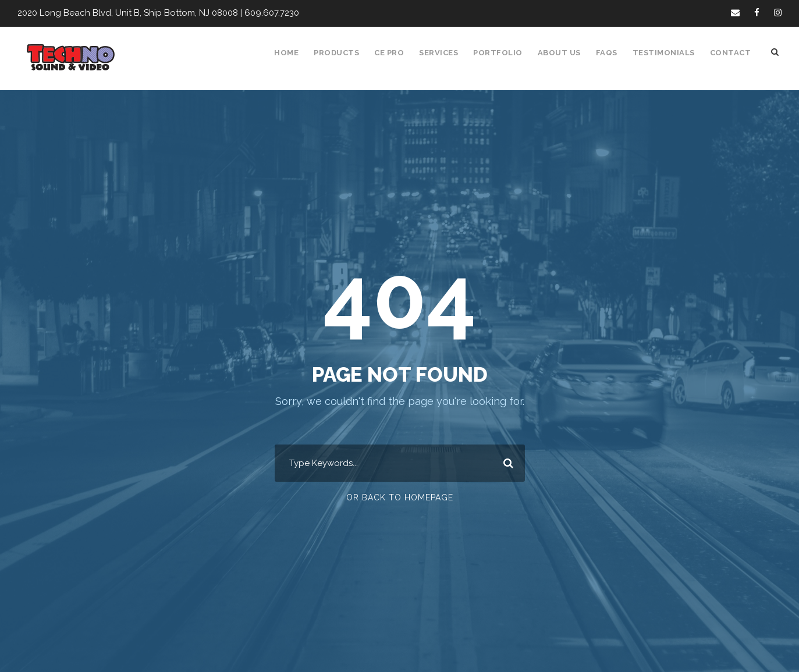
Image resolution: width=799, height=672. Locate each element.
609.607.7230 (262, 13)
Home (293, 53)
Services (446, 53)
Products (342, 53)
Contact (731, 53)
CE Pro (395, 53)
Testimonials (667, 53)
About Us (564, 53)
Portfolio (505, 53)
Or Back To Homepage (399, 497)
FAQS (611, 53)
